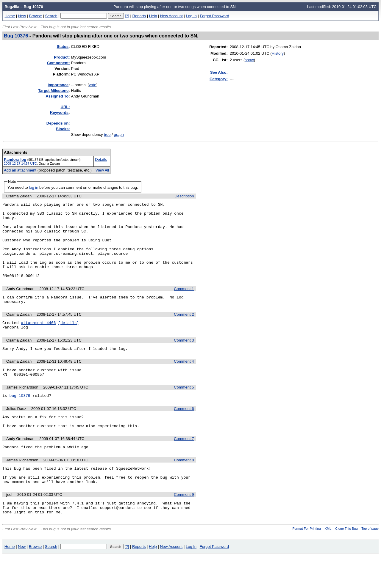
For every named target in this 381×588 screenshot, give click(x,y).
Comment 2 (184, 331)
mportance (58, 85)
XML (328, 561)
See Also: (219, 72)
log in (33, 187)
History (278, 53)
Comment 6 (184, 431)
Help (153, 16)
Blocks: (63, 129)
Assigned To (57, 96)
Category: (219, 79)
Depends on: (58, 123)
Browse (35, 16)
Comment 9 (184, 524)
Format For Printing (307, 561)
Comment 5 (184, 409)
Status (63, 47)
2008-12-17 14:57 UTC (20, 163)
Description (184, 196)
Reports (139, 16)
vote (93, 85)
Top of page (370, 561)
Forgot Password (214, 16)
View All (102, 170)
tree (107, 135)
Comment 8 (184, 486)
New (22, 16)
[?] (127, 16)
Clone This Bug (346, 561)
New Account (171, 16)
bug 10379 (20, 418)
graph (119, 135)
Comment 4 (184, 381)
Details (101, 159)
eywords (59, 113)
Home (10, 16)
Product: (62, 57)
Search (51, 16)
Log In (191, 16)
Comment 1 (184, 304)
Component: (58, 63)
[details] (68, 340)
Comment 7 (184, 464)
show (249, 60)
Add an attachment (20, 170)
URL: (65, 107)
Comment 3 (184, 359)
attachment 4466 (38, 340)
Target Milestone (53, 91)
